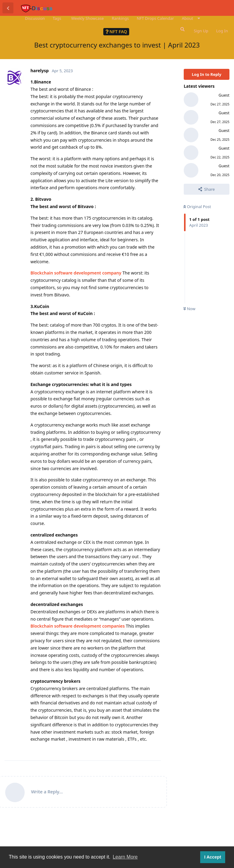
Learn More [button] (125, 857)
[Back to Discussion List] (8, 8)
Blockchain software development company (76, 273)
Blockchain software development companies (78, 626)
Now (189, 309)
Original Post (197, 207)
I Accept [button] (213, 857)
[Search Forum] (182, 29)
